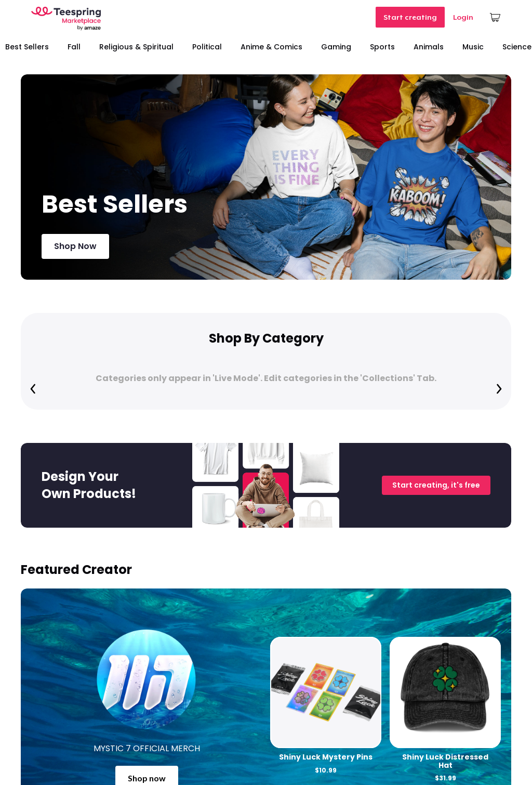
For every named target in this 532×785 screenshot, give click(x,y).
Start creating (410, 17)
